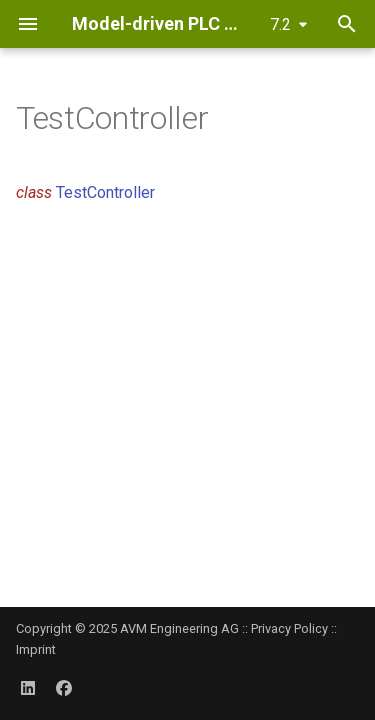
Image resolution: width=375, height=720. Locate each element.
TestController (105, 192)
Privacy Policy (289, 628)
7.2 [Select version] (280, 24)
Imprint (36, 649)
